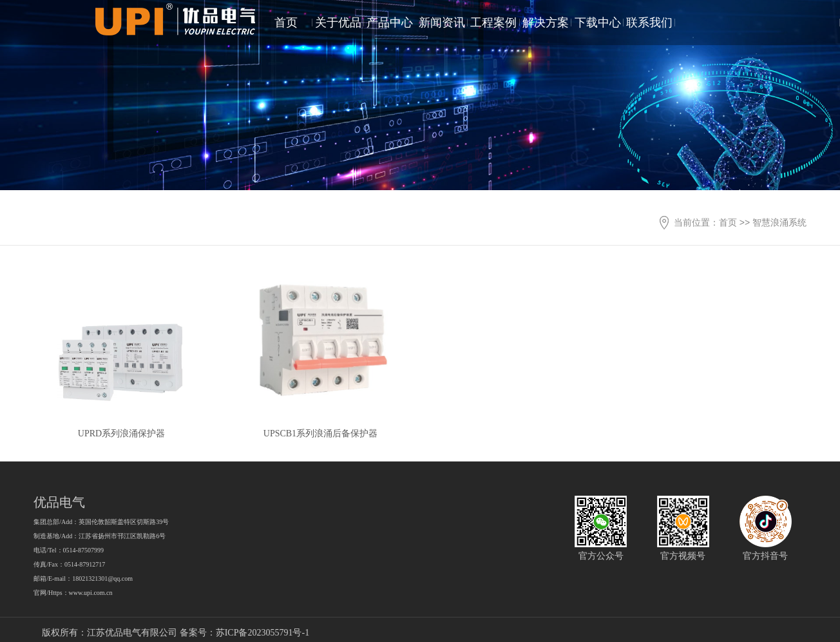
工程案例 (493, 23)
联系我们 (649, 23)
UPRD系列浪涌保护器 (121, 433)
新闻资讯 (442, 23)
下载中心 (598, 23)
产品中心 (390, 23)
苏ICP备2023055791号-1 (262, 633)
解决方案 (546, 23)
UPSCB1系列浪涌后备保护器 (320, 433)
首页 (286, 23)
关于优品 (338, 23)
